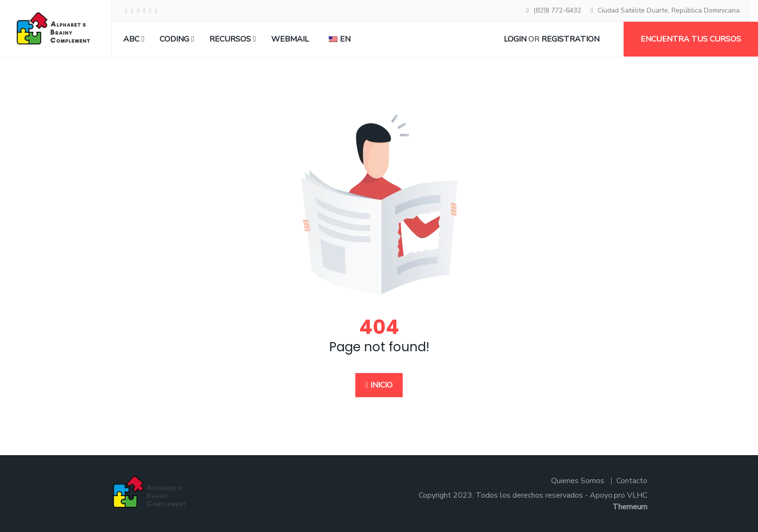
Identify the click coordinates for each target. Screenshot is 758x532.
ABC (131, 39)
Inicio (379, 385)
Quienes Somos (578, 481)
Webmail (290, 39)
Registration (570, 39)
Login (515, 39)
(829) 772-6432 (557, 10)
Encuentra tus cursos (691, 39)
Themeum (630, 507)
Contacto (632, 481)
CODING (174, 39)
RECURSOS (230, 39)
